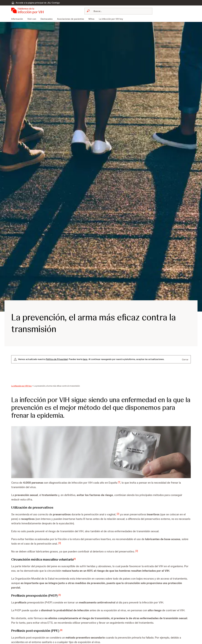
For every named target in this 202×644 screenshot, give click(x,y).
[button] (101, 452)
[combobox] (118, 11)
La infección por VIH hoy (21, 386)
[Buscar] (120, 11)
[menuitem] (18, 19)
